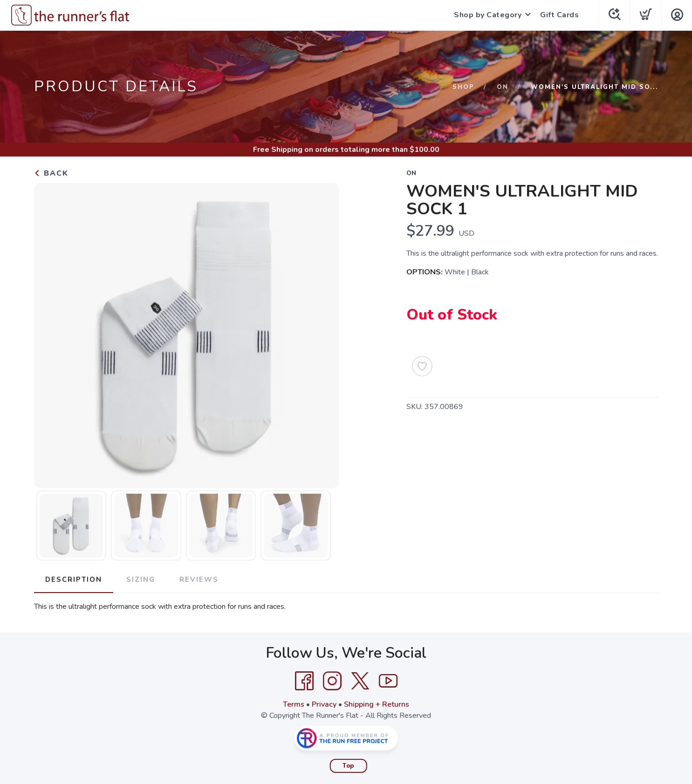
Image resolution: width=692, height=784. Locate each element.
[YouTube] (388, 681)
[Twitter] (360, 681)
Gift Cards (559, 15)
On (503, 87)
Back (51, 173)
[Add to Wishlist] (422, 366)
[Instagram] (332, 681)
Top (348, 766)
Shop (463, 87)
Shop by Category (488, 15)
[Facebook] (304, 681)
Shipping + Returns (377, 704)
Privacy (324, 704)
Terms (294, 704)
